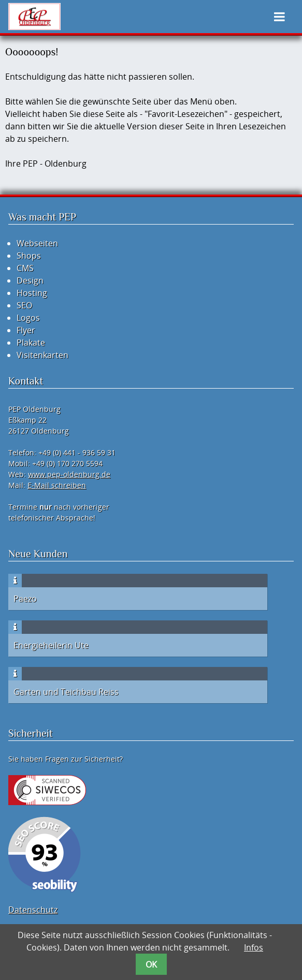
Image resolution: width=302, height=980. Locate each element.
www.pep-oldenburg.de (69, 474)
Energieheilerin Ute (51, 645)
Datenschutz (33, 910)
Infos (254, 947)
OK (151, 964)
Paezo (25, 599)
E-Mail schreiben (57, 485)
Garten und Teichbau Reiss (66, 692)
